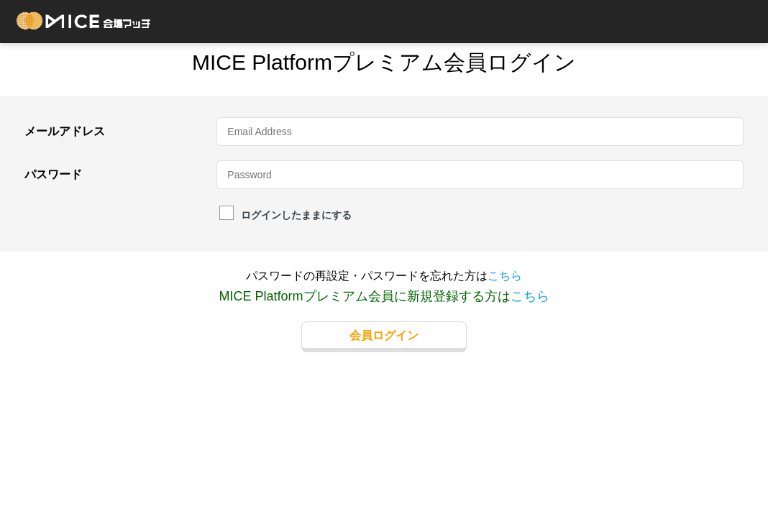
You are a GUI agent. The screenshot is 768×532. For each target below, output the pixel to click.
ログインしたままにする (285, 214)
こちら (505, 276)
